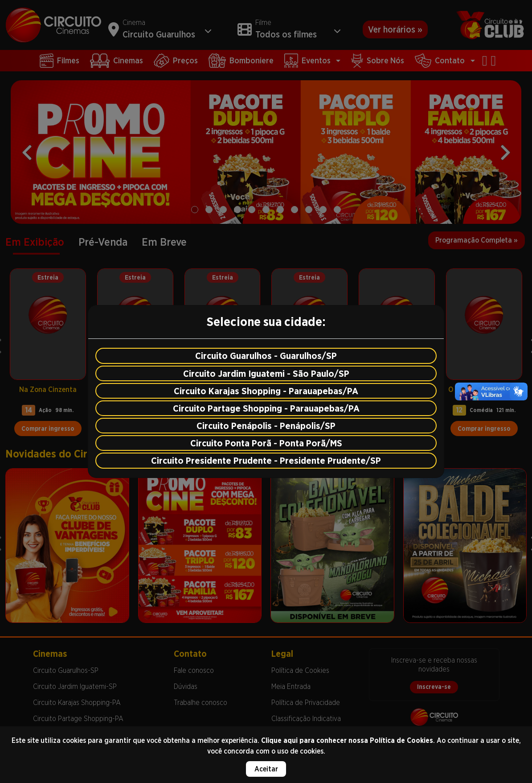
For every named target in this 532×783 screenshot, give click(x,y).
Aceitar (266, 769)
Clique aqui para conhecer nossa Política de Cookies (347, 740)
